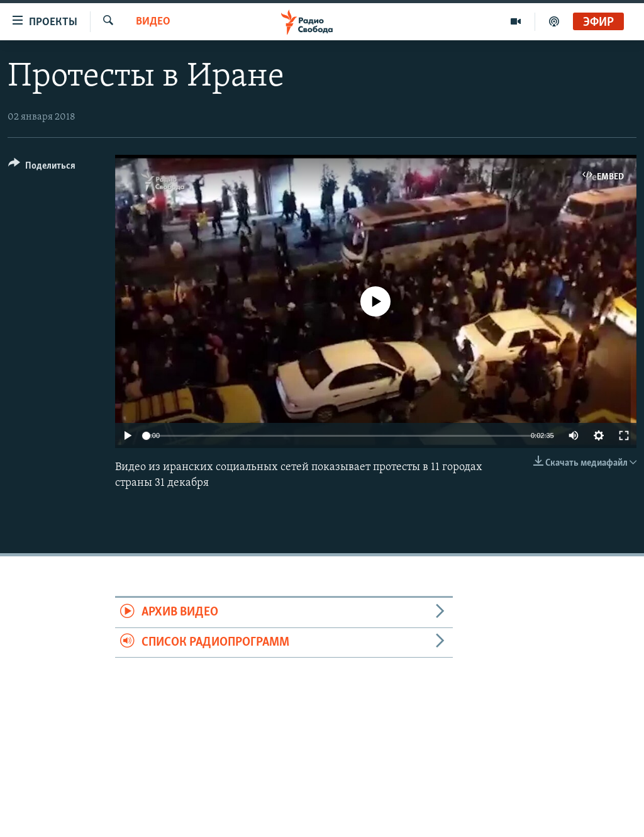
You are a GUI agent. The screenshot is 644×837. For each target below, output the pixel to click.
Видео (153, 22)
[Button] (42, 168)
